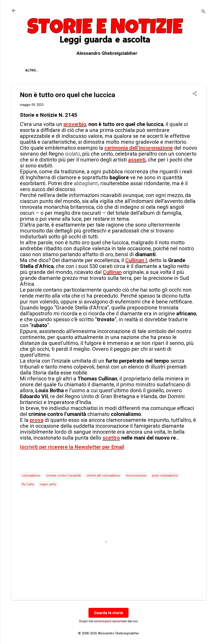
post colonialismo (165, 475)
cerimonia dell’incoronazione (139, 148)
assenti (137, 160)
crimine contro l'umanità (63, 475)
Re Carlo (28, 484)
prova (37, 420)
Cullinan (112, 272)
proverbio (75, 124)
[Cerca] (203, 12)
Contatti (77, 70)
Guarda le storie (108, 613)
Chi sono (52, 70)
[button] (195, 94)
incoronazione (136, 475)
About (31, 70)
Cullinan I (136, 260)
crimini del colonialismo (103, 475)
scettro (111, 438)
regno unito (48, 484)
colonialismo (31, 475)
